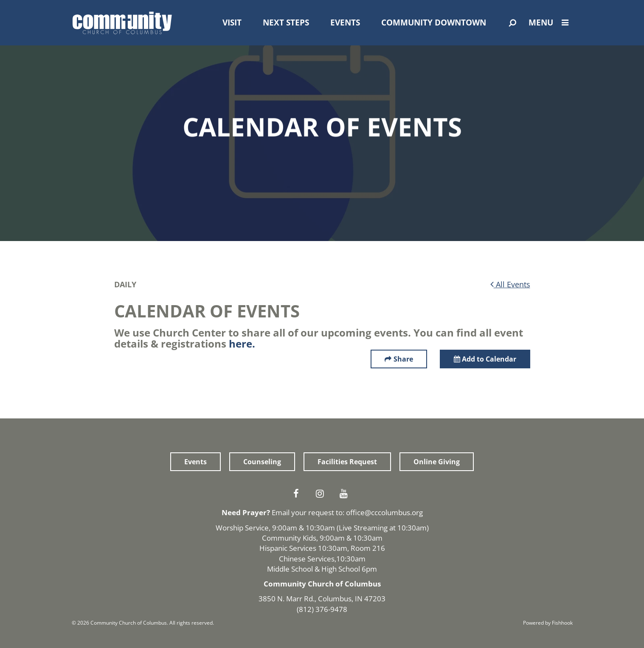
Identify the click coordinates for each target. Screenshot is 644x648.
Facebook (298, 494)
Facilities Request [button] (347, 462)
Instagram (322, 494)
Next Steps (286, 22)
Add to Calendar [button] (485, 359)
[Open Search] (513, 23)
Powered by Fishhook (548, 623)
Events (345, 22)
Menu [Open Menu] (551, 22)
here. (242, 344)
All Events (510, 284)
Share (403, 359)
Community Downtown (434, 22)
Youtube (346, 494)
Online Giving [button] (437, 462)
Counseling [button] (262, 462)
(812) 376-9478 (322, 609)
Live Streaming (363, 528)
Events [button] (195, 462)
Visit (232, 22)
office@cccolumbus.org (384, 512)
